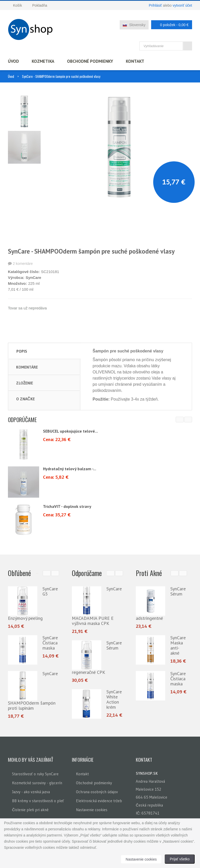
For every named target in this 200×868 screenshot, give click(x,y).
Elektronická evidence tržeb (99, 801)
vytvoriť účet (182, 5)
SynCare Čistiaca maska (50, 643)
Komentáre (27, 367)
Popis (22, 351)
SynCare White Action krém (114, 699)
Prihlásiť (155, 5)
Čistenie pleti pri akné (30, 810)
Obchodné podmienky (90, 61)
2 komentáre (23, 264)
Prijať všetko (180, 859)
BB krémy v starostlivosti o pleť (38, 801)
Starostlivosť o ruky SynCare (35, 774)
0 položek (170, 25)
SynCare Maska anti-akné (178, 645)
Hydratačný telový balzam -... (70, 469)
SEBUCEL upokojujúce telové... (70, 431)
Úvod (13, 61)
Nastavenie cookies (92, 810)
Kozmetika (43, 61)
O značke (25, 399)
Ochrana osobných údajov (97, 792)
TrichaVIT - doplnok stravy (67, 506)
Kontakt (135, 61)
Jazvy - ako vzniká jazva (31, 792)
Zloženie (25, 383)
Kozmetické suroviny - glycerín (37, 783)
